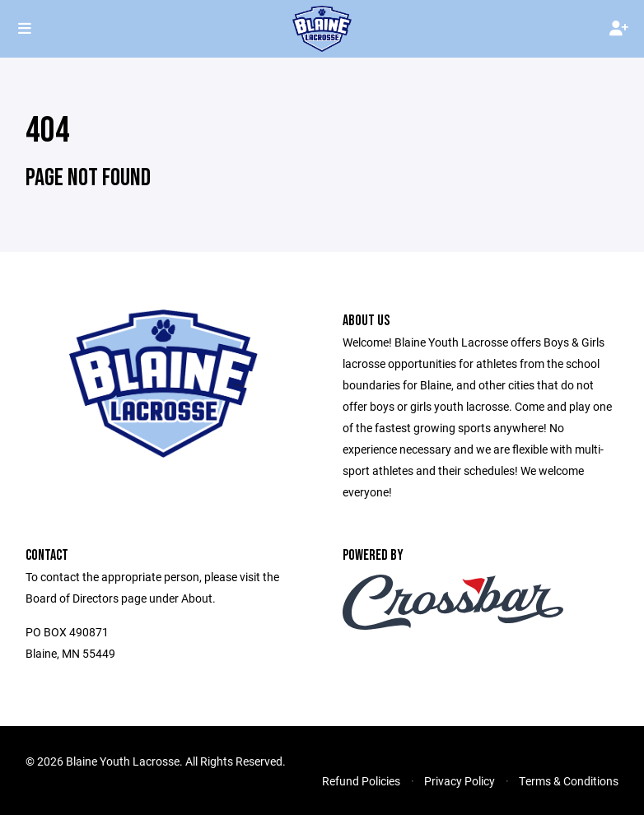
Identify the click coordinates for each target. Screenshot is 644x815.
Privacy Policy (460, 781)
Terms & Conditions (569, 781)
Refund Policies (361, 781)
